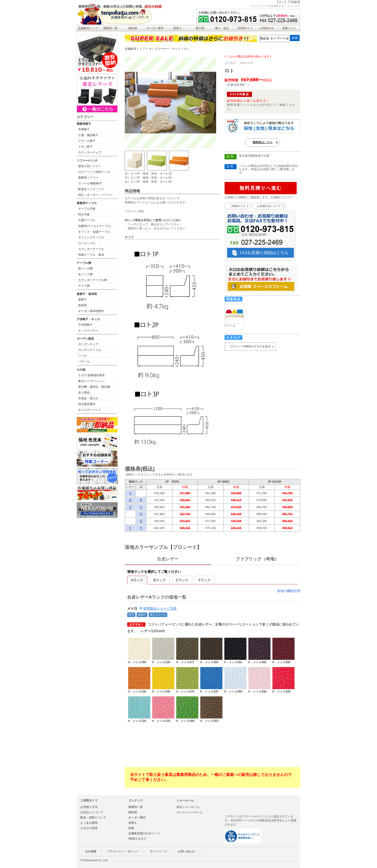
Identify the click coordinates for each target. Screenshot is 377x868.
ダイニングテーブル (91, 237)
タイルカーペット (90, 410)
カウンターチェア (90, 152)
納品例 (133, 28)
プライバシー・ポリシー (123, 851)
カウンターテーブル (91, 249)
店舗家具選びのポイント (144, 833)
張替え (177, 28)
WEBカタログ (137, 839)
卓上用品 (84, 393)
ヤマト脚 (84, 286)
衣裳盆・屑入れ (88, 398)
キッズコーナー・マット (165, 49)
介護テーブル (87, 220)
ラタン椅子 (85, 147)
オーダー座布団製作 (91, 311)
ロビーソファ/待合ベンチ (94, 172)
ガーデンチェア (88, 344)
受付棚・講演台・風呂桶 (94, 387)
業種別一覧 (110, 28)
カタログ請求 (89, 828)
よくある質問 (89, 823)
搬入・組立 (222, 28)
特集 (131, 828)
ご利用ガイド (245, 28)
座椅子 (82, 300)
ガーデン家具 (85, 339)
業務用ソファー (88, 178)
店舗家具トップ (88, 28)
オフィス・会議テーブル (94, 232)
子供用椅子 (85, 325)
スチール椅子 (87, 141)
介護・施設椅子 (88, 135)
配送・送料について (93, 818)
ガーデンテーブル (90, 350)
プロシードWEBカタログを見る (250, 346)
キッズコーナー (88, 331)
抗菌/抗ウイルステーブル (94, 226)
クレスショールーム (189, 812)
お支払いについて (92, 812)
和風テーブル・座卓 (91, 255)
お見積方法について (269, 206)
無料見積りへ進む (261, 188)
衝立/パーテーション (91, 381)
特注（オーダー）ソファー (95, 195)
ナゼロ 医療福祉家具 (91, 375)
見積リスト (289, 28)
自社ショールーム (188, 807)
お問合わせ (267, 28)
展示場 (200, 28)
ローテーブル (87, 243)
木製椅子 (84, 129)
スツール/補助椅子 (90, 183)
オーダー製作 (155, 28)
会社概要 (91, 851)
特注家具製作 (87, 404)
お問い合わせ (186, 851)
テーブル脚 (84, 263)
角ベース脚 (85, 269)
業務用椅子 (84, 124)
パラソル (84, 362)
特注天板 (84, 214)
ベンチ (82, 356)
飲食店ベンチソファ (91, 189)
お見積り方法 (89, 807)
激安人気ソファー (90, 166)
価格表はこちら (263, 142)
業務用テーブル (87, 203)
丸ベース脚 (85, 274)
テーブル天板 (87, 209)
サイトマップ (158, 851)
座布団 (82, 305)
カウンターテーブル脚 (93, 280)
